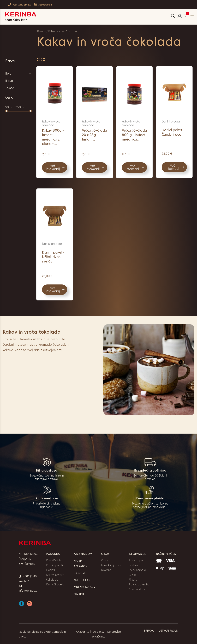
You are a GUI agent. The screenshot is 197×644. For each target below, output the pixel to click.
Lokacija (106, 570)
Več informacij (53, 168)
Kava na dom (83, 554)
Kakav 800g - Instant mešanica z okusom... (53, 137)
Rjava (9, 81)
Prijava (149, 631)
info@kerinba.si (43, 4)
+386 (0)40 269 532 (20, 4)
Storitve (80, 573)
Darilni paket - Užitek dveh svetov (53, 257)
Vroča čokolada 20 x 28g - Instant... (94, 135)
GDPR (132, 575)
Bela (8, 74)
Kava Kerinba (55, 561)
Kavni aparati (55, 565)
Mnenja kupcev (85, 587)
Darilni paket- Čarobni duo (172, 133)
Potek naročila (137, 570)
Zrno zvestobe (137, 590)
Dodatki (51, 570)
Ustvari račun (168, 631)
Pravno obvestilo (139, 585)
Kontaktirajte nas (111, 565)
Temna (10, 88)
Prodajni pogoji (138, 561)
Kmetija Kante (84, 580)
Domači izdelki (55, 585)
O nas (105, 561)
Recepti (79, 594)
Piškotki (133, 580)
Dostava (134, 565)
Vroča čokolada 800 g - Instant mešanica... (134, 135)
